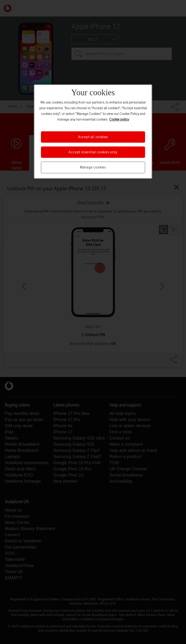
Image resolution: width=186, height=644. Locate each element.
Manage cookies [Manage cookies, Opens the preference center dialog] (93, 168)
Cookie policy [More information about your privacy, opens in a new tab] (119, 119)
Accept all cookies (93, 137)
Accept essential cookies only (93, 152)
